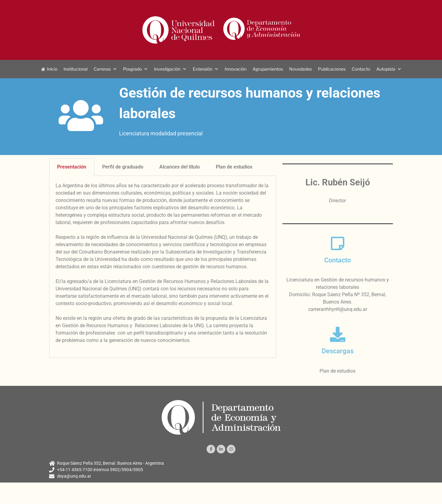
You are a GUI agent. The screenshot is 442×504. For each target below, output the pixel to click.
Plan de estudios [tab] (234, 167)
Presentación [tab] (72, 167)
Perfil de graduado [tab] (123, 167)
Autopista (386, 69)
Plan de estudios (337, 371)
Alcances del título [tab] (180, 167)
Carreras (102, 69)
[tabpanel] (163, 267)
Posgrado (132, 69)
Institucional (76, 69)
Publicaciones (332, 69)
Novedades (300, 69)
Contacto (361, 69)
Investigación (167, 69)
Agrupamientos (268, 69)
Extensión (203, 69)
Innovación (236, 69)
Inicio (52, 69)
